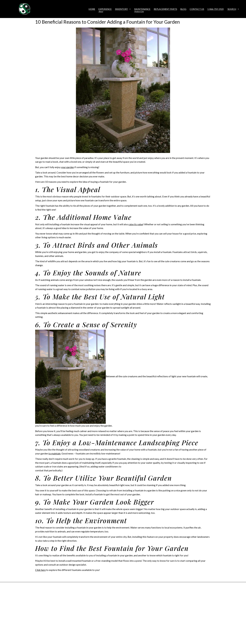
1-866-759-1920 (215, 9)
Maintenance (142, 10)
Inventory (123, 9)
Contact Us (197, 9)
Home (92, 9)
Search (233, 9)
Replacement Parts (165, 9)
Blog (183, 9)
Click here (40, 570)
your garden (67, 167)
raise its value (136, 224)
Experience (105, 10)
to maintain (55, 453)
